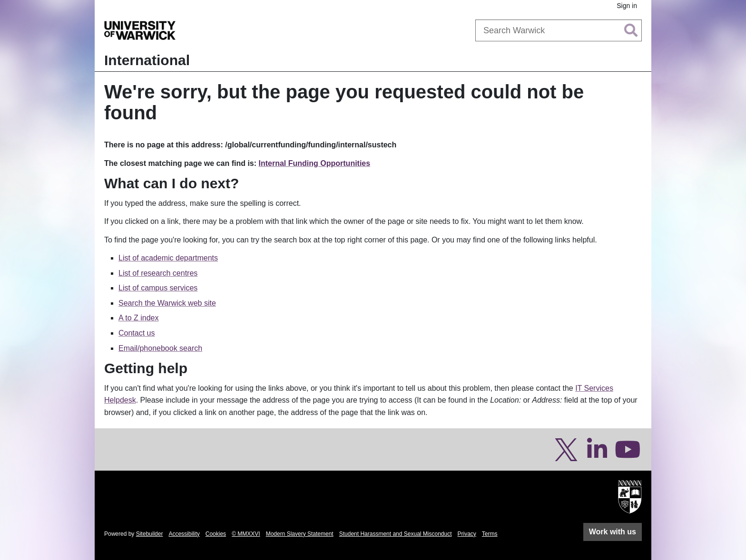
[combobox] (559, 30)
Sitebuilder (150, 534)
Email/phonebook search (160, 348)
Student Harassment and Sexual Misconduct (396, 534)
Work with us (613, 532)
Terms (490, 534)
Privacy (467, 534)
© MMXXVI (246, 534)
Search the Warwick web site (167, 303)
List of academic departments (168, 258)
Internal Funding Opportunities (315, 163)
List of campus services (158, 288)
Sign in (627, 6)
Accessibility (184, 534)
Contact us (137, 333)
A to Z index (139, 318)
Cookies (216, 534)
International (147, 60)
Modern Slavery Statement (300, 534)
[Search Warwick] (559, 30)
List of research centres (158, 273)
